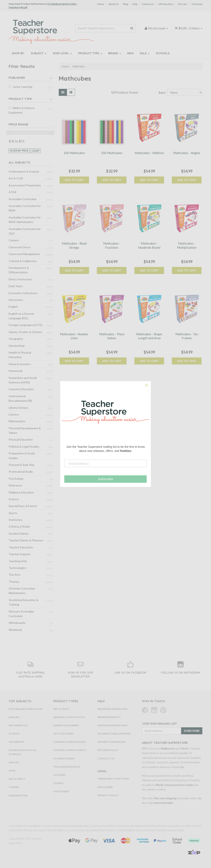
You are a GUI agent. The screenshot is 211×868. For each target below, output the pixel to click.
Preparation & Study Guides (22, 455)
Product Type (90, 53)
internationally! (164, 803)
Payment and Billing (111, 742)
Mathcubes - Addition (149, 153)
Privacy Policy (108, 795)
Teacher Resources (67, 767)
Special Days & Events (23, 506)
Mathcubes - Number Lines (74, 336)
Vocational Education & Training (24, 602)
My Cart (183, 4)
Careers (14, 240)
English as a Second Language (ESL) (21, 316)
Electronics (16, 300)
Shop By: (18, 53)
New (130, 53)
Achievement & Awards (24, 171)
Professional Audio (21, 472)
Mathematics (17, 421)
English (13, 307)
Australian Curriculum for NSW (25, 208)
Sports (13, 513)
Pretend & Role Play (22, 465)
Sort (161, 92)
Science (14, 499)
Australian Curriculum (23, 199)
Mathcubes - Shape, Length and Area (149, 336)
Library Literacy (18, 408)
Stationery (15, 520)
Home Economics (20, 364)
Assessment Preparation (25, 185)
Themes (14, 582)
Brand (115, 53)
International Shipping (114, 734)
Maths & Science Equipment (22, 110)
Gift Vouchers (166, 4)
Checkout (197, 4)
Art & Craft (16, 178)
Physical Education (21, 439)
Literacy (14, 414)
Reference (15, 485)
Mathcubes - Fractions (112, 245)
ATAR (12, 192)
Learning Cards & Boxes (69, 742)
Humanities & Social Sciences (23, 752)
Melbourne (168, 748)
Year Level (62, 53)
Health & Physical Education (20, 355)
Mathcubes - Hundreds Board (149, 245)
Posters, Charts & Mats (70, 750)
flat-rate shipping (165, 798)
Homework (16, 371)
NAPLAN (14, 762)
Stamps (58, 783)
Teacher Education (21, 547)
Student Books (64, 758)
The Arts (15, 575)
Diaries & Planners (66, 725)
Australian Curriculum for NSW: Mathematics (25, 220)
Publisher (17, 78)
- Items (188, 28)
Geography (16, 339)
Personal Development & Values (25, 430)
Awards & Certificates (69, 717)
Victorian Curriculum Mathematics (22, 591)
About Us (114, 4)
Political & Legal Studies (24, 446)
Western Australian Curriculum (21, 614)
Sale (145, 53)
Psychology (16, 479)
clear (35, 151)
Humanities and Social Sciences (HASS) (23, 380)
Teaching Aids (18, 561)
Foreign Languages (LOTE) (26, 325)
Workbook (15, 630)
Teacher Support (20, 554)
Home (101, 4)
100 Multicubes (112, 153)
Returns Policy (108, 750)
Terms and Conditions (113, 779)
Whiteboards (17, 623)
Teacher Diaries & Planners (26, 540)
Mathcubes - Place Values (112, 336)
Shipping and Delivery (113, 725)
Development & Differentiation (19, 270)
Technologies (17, 568)
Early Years (16, 286)
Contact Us (148, 4)
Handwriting (17, 346)
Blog (125, 4)
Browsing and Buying (113, 709)
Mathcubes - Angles (187, 153)
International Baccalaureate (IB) (20, 398)
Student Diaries (19, 533)
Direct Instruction (20, 279)
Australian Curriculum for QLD (25, 231)
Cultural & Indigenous (23, 261)
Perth (185, 748)
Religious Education (21, 492)
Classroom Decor (20, 247)
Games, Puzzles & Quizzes (25, 332)
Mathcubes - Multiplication (187, 245)
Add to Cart (74, 180)
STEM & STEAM (19, 527)
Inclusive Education (21, 389)
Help (135, 4)
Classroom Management (24, 254)
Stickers (59, 775)
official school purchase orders (174, 785)
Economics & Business (23, 293)
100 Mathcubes (74, 153)
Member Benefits (109, 717)
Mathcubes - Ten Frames (187, 336)
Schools (163, 53)
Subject (39, 53)
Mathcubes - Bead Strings (74, 245)
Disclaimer (105, 787)
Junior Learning (23, 87)
